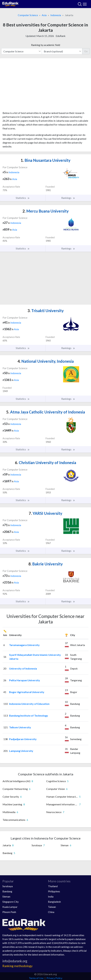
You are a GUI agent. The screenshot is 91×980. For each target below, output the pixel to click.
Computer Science (28, 15)
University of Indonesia (23, 668)
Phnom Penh (9, 912)
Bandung (7, 891)
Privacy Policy (54, 978)
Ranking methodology (17, 966)
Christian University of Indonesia (45, 463)
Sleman (6, 896)
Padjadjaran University (23, 739)
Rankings (68, 198)
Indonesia (56, 15)
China (51, 912)
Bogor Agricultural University (27, 692)
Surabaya (8, 886)
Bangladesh (54, 902)
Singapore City (11, 902)
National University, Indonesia (46, 361)
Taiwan (52, 907)
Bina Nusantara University (46, 160)
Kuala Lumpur (10, 907)
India (51, 896)
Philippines (54, 891)
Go (86, 51)
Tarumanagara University (24, 645)
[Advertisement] (45, 86)
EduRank (61, 36)
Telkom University (20, 727)
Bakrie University (46, 564)
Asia (44, 15)
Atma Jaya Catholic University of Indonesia (46, 412)
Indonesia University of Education (29, 704)
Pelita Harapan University (25, 680)
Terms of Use (36, 978)
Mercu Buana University (46, 211)
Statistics (23, 198)
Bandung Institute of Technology (29, 716)
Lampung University (21, 751)
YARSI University (45, 513)
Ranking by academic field (46, 45)
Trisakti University (46, 311)
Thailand (53, 886)
